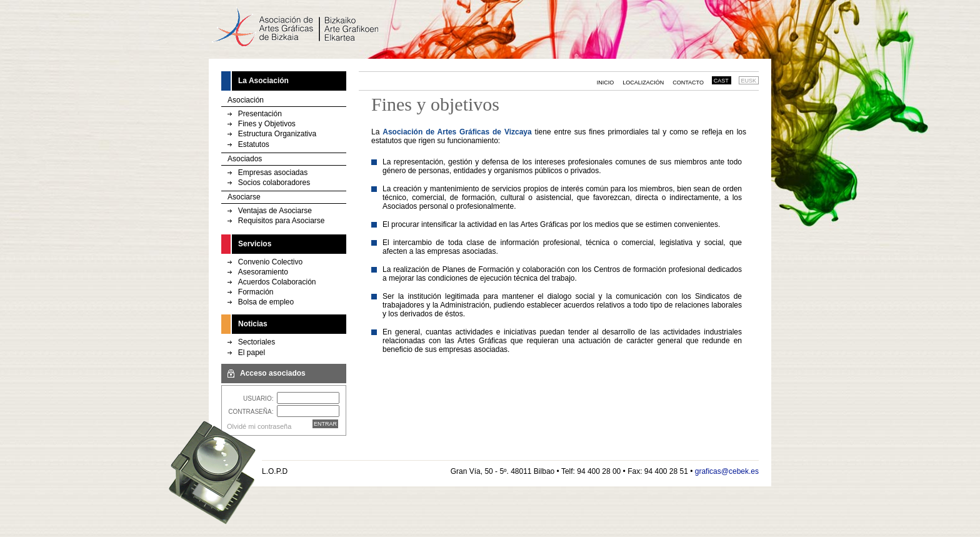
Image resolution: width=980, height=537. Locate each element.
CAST (721, 81)
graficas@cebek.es (727, 471)
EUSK (749, 81)
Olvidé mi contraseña (259, 426)
